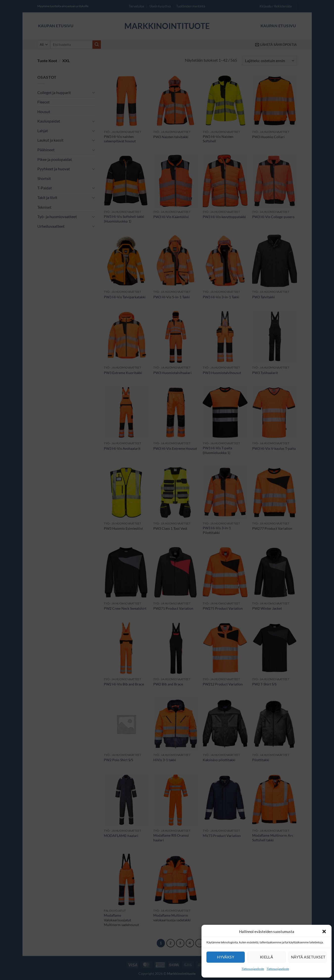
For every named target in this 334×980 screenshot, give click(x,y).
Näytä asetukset (308, 957)
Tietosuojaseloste (253, 969)
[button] (324, 931)
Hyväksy (226, 957)
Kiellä (267, 957)
